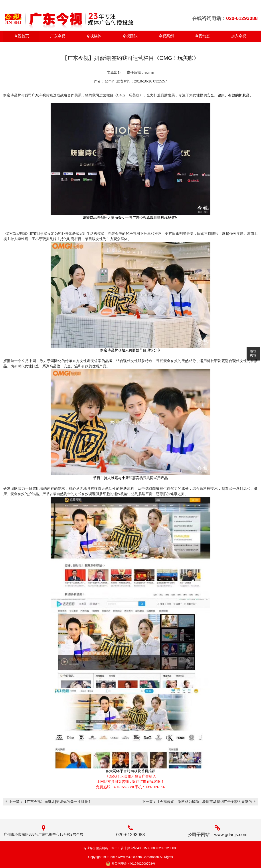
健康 (221, 95)
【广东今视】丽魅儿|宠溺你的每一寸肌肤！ (57, 802)
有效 (232, 95)
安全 (210, 95)
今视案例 (166, 36)
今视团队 (130, 36)
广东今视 (58, 36)
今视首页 (22, 36)
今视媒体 (94, 36)
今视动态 (202, 36)
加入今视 (239, 36)
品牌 (109, 361)
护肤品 (244, 95)
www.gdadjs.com (231, 835)
